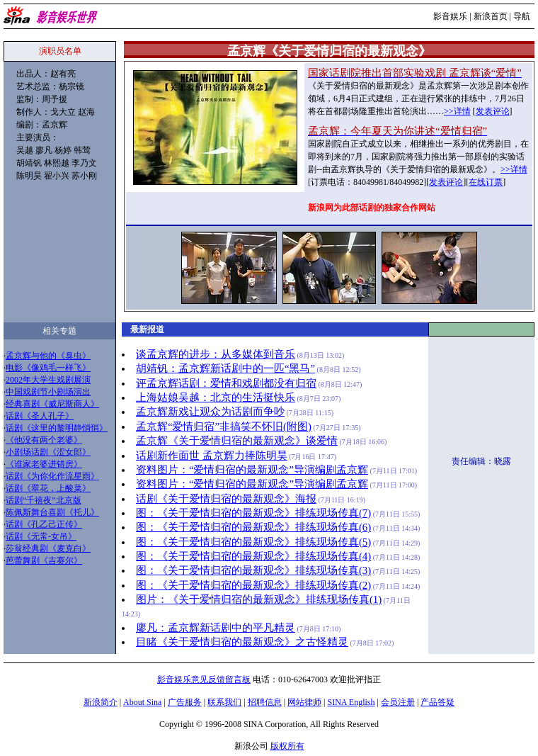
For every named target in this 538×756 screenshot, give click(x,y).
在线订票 (486, 182)
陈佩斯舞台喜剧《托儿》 (52, 512)
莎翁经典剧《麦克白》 (48, 548)
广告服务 (185, 702)
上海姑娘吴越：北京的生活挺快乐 (216, 397)
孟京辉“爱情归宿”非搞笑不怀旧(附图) (224, 427)
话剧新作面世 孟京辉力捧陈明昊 (212, 456)
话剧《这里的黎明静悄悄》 (57, 428)
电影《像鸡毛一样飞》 (48, 368)
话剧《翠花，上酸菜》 (48, 488)
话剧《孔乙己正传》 (44, 524)
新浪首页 (491, 16)
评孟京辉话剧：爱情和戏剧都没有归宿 (226, 383)
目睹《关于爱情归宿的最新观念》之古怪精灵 (242, 642)
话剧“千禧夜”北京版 (44, 500)
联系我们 (224, 702)
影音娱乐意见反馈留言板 (204, 679)
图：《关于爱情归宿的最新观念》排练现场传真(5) (253, 542)
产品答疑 (437, 702)
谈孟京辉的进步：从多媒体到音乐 (216, 354)
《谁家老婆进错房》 (44, 464)
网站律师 (304, 702)
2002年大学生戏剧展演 (48, 380)
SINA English (351, 702)
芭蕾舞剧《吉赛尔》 (44, 560)
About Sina (142, 702)
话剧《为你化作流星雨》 (52, 476)
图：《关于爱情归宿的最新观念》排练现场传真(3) (253, 570)
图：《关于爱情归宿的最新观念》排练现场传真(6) (253, 527)
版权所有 (287, 746)
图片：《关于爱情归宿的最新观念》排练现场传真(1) (259, 599)
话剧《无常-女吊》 (41, 536)
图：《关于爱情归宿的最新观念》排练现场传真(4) (253, 556)
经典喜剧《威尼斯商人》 (52, 404)
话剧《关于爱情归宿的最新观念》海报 (226, 499)
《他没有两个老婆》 (44, 440)
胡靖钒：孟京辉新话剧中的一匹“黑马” (225, 368)
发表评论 (493, 111)
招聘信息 (265, 702)
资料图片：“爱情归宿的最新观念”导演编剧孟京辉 (252, 470)
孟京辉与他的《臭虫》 (48, 356)
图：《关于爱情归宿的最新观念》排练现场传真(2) (253, 585)
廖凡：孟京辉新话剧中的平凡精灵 (216, 628)
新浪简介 (101, 702)
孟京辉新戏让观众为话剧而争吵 (210, 412)
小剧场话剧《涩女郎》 (48, 452)
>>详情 (457, 111)
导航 (522, 16)
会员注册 (398, 702)
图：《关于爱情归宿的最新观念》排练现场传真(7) (253, 513)
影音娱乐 (450, 16)
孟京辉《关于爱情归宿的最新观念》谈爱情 (237, 441)
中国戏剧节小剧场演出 (48, 392)
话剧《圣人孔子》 (40, 416)
